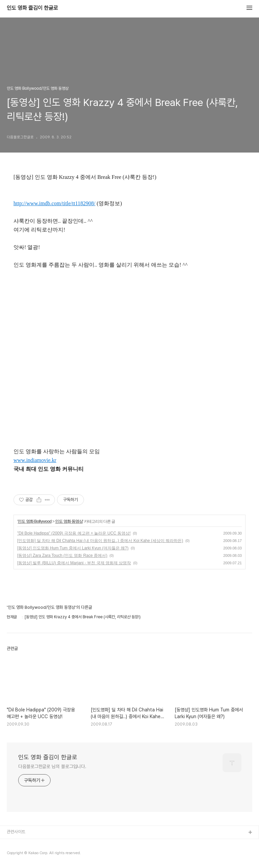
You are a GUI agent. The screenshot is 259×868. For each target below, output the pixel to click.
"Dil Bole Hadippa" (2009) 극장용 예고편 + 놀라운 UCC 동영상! (74, 533)
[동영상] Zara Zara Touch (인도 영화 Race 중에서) (62, 555)
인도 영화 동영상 (69, 521)
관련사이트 (16, 832)
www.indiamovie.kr (35, 460)
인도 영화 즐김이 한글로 (32, 8)
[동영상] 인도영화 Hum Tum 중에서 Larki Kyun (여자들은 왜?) (73, 548)
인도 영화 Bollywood (34, 521)
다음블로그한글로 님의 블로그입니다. (52, 766)
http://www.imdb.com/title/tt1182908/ (54, 203)
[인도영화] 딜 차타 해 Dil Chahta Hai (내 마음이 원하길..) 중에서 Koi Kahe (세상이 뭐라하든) (100, 541)
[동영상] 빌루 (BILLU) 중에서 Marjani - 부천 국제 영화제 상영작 (74, 563)
